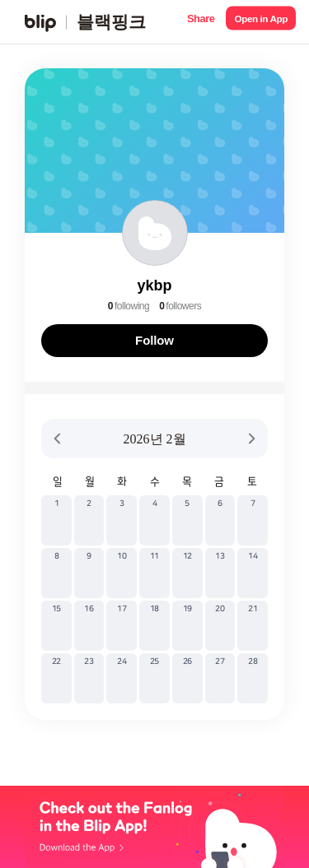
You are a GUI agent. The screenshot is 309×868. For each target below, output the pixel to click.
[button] (201, 22)
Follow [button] (154, 340)
